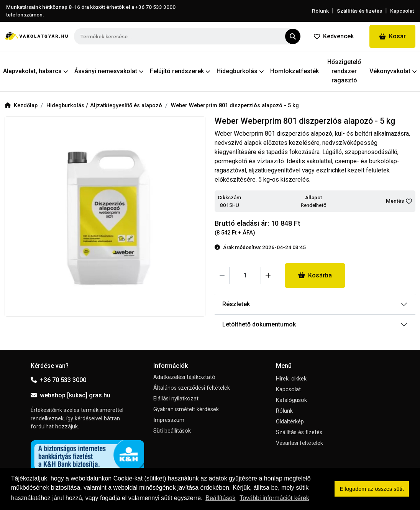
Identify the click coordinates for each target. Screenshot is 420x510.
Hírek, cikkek (291, 379)
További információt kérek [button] (274, 498)
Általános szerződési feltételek (192, 388)
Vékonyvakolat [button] (393, 71)
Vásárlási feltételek (299, 443)
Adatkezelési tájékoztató (184, 377)
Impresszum (169, 420)
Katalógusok (291, 400)
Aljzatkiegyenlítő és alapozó (126, 106)
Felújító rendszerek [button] (180, 71)
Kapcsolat (402, 11)
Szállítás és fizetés (359, 11)
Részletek (236, 304)
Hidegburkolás (66, 106)
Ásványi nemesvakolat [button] (109, 71)
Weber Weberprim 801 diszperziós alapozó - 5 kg (235, 106)
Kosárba (315, 275)
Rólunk (320, 11)
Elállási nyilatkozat (176, 399)
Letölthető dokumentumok (259, 324)
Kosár (392, 36)
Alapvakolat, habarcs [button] (36, 71)
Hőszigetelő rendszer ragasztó (344, 71)
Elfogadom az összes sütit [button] (372, 489)
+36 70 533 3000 (58, 380)
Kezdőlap (21, 106)
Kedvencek (334, 36)
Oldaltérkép (290, 422)
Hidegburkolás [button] (240, 71)
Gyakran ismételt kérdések (186, 409)
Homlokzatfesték (294, 71)
